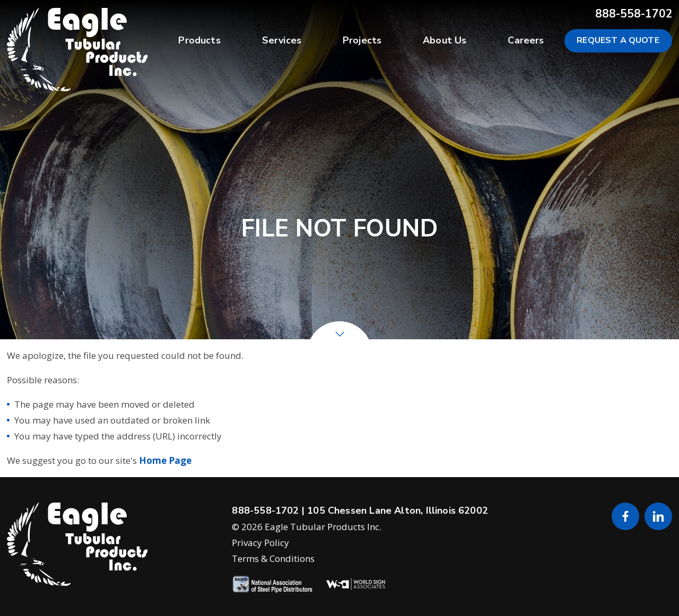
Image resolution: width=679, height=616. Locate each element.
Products (199, 40)
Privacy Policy (260, 543)
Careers (526, 40)
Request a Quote (618, 40)
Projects (362, 40)
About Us (445, 40)
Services (282, 40)
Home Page (165, 460)
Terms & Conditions (273, 558)
